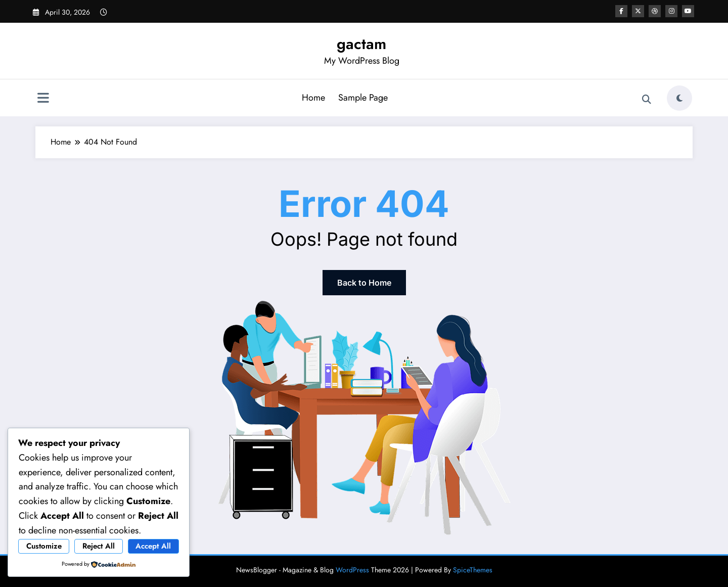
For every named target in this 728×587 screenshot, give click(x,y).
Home (313, 98)
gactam (361, 44)
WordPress (352, 570)
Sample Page (363, 98)
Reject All (99, 546)
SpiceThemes (473, 570)
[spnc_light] (679, 98)
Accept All (153, 546)
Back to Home (364, 283)
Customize (44, 546)
